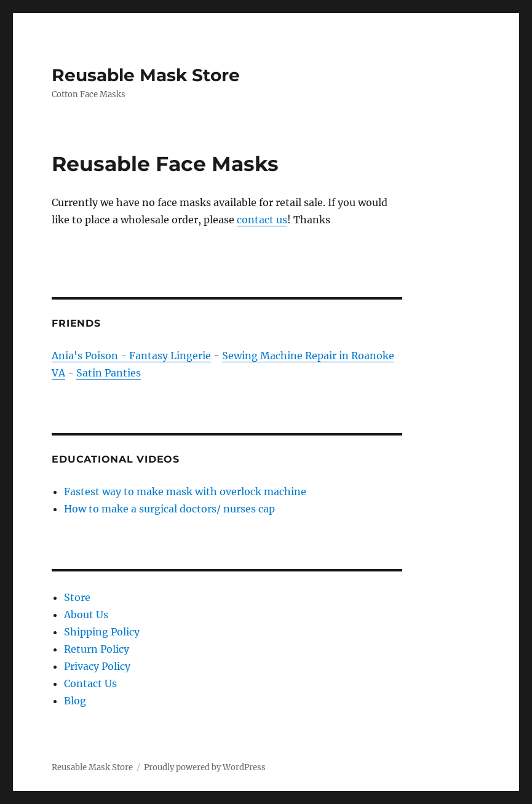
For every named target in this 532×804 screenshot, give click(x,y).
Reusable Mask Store (146, 75)
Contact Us (90, 683)
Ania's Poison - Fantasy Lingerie (131, 356)
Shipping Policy (102, 632)
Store (77, 597)
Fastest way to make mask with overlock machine (185, 492)
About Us (86, 615)
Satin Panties (109, 373)
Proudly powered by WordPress (205, 767)
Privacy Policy (97, 666)
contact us (262, 220)
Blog (75, 701)
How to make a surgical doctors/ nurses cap (169, 509)
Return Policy (97, 649)
